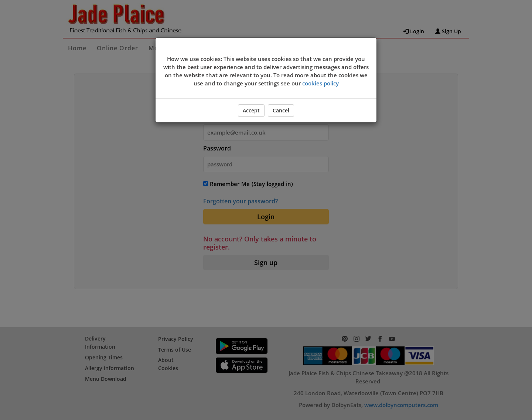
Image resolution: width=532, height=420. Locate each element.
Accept (251, 110)
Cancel (281, 110)
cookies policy (320, 83)
